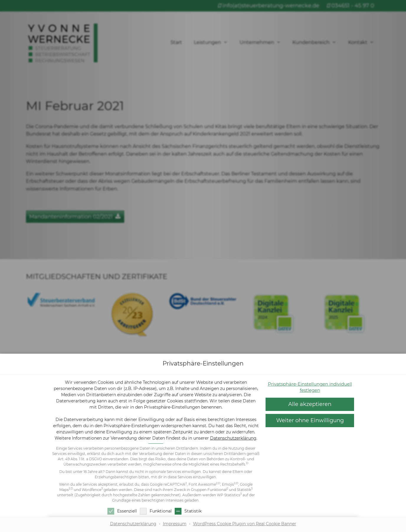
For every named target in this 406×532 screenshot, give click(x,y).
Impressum (175, 524)
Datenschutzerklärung (233, 438)
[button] (310, 404)
